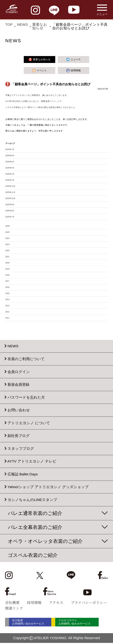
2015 (7, 293)
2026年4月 (10, 168)
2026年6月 (10, 156)
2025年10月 (10, 198)
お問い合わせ (19, 410)
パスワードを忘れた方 (26, 397)
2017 (7, 281)
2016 (7, 287)
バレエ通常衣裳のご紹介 (35, 513)
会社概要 (12, 602)
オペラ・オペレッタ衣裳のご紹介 (45, 541)
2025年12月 (10, 186)
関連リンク (14, 608)
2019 (7, 269)
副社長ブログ (19, 436)
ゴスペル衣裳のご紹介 (33, 555)
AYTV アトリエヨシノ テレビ (32, 461)
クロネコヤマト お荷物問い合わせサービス (87, 623)
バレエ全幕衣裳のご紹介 (35, 527)
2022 (7, 251)
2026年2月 (10, 174)
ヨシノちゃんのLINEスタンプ (32, 500)
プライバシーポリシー (89, 602)
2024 (7, 238)
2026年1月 (10, 180)
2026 (7, 226)
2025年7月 (10, 217)
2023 (7, 244)
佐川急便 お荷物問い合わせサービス (32, 623)
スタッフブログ (21, 449)
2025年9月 (10, 205)
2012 (7, 312)
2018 (7, 275)
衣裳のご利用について (26, 359)
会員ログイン (19, 372)
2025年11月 (10, 192)
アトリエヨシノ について (29, 423)
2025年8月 (10, 211)
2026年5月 (10, 162)
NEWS (22, 24)
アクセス (56, 602)
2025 (7, 232)
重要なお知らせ (40, 26)
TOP (9, 24)
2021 (7, 257)
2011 (7, 318)
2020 (7, 263)
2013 (7, 306)
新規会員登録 (18, 384)
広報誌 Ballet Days (23, 474)
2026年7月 (10, 149)
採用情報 (34, 602)
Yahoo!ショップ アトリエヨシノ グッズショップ (48, 487)
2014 (7, 300)
